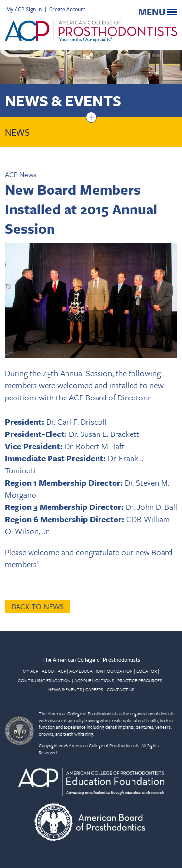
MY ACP (31, 671)
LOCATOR (147, 671)
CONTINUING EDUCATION (44, 680)
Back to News (38, 606)
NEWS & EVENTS (65, 689)
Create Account (67, 9)
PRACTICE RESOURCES (140, 680)
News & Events (63, 100)
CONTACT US (121, 689)
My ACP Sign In (24, 9)
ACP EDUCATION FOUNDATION (101, 671)
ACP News (21, 174)
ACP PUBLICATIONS (94, 680)
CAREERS (94, 689)
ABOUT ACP (54, 671)
